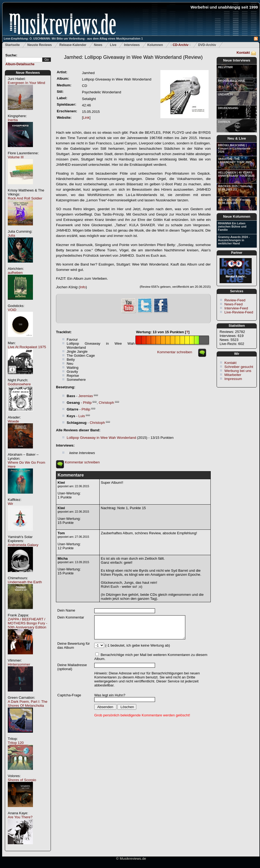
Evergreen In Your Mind (26, 83)
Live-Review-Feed (239, 312)
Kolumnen (155, 45)
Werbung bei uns (238, 371)
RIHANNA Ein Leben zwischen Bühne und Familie (232, 226)
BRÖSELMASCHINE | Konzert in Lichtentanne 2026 (234, 148)
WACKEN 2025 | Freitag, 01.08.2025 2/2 (234, 201)
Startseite (12, 45)
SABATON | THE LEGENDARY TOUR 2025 (235, 160)
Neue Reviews (28, 73)
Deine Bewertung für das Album (74, 646)
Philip (87, 403)
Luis (82, 416)
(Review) (133, 57)
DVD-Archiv (207, 45)
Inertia (13, 120)
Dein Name (66, 610)
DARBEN (224, 122)
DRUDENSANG (228, 108)
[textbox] (24, 60)
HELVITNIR (225, 67)
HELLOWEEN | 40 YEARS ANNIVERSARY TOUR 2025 (236, 174)
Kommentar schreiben (175, 352)
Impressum (233, 379)
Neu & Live (237, 138)
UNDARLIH (225, 94)
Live (113, 45)
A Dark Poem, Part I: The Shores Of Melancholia (28, 704)
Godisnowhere (19, 384)
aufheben (15, 273)
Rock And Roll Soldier (25, 198)
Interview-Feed (236, 308)
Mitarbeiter (233, 375)
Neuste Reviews (39, 45)
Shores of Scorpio (22, 780)
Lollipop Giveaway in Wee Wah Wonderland (101, 438)
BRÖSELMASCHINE (231, 81)
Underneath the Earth (25, 582)
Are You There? (20, 817)
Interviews (132, 45)
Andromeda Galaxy (23, 545)
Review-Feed (235, 300)
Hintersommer (19, 664)
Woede (13, 421)
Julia (11, 235)
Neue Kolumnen (237, 216)
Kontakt (243, 53)
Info (83, 287)
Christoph (106, 403)
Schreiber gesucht (239, 367)
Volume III (16, 157)
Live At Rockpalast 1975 (27, 347)
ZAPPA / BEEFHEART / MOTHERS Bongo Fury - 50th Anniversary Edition (27, 623)
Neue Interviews (237, 60)
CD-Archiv (181, 45)
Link (86, 118)
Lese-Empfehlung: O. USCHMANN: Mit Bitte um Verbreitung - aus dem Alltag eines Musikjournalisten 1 (73, 39)
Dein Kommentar (71, 617)
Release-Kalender (73, 45)
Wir (10, 504)
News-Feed (233, 304)
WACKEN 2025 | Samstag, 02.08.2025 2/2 (235, 188)
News (98, 45)
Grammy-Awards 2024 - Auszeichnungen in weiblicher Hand (234, 240)
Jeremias (86, 396)
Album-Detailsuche (20, 64)
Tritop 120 (16, 743)
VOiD (12, 310)
